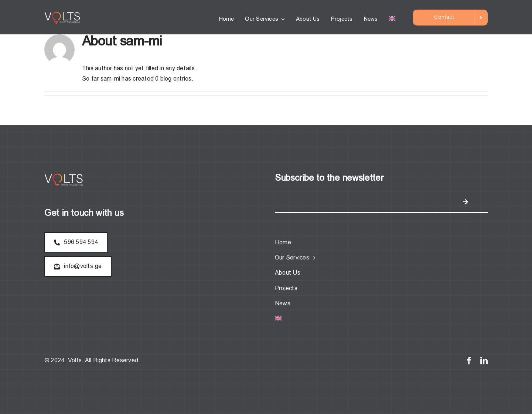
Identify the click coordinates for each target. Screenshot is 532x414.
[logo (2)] (63, 14)
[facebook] (469, 361)
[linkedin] (484, 361)
